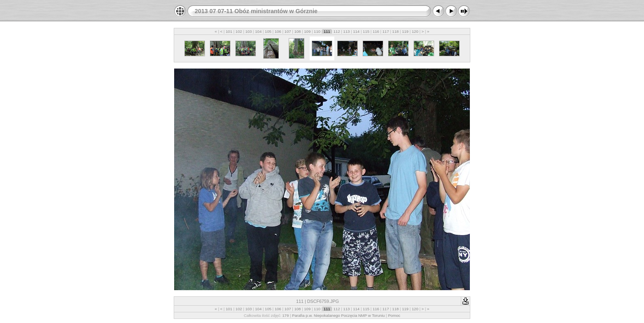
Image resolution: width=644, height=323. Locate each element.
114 (356, 31)
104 (258, 31)
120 (415, 31)
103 (249, 31)
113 (346, 31)
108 (298, 31)
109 (307, 31)
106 (278, 31)
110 (317, 31)
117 (385, 31)
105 (268, 31)
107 (288, 31)
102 (239, 31)
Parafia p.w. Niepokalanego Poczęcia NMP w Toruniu (338, 315)
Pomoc (394, 315)
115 (366, 31)
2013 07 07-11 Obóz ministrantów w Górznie (256, 11)
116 (376, 31)
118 (395, 31)
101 (229, 31)
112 (337, 31)
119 (405, 31)
